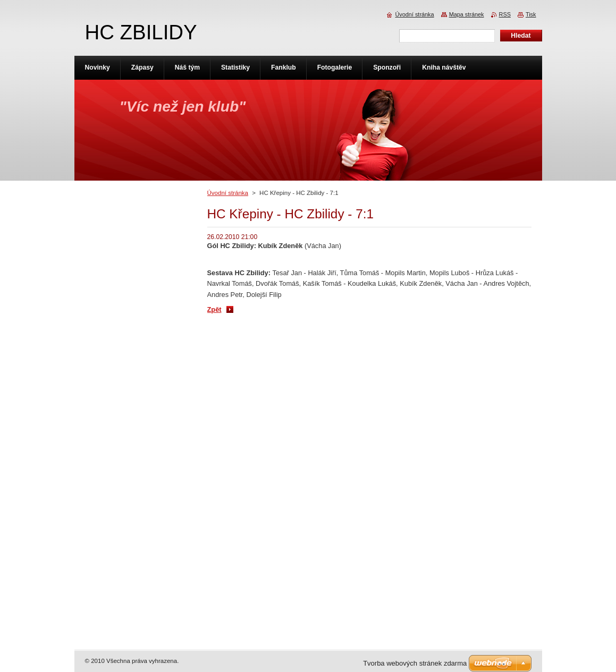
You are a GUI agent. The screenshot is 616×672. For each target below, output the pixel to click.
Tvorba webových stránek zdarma (415, 663)
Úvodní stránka (228, 193)
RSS (505, 14)
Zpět (214, 309)
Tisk (531, 14)
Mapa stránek (467, 14)
